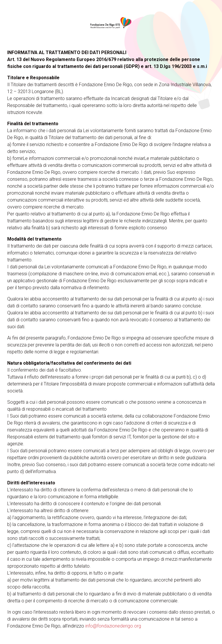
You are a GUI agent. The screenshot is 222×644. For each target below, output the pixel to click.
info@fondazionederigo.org (113, 626)
